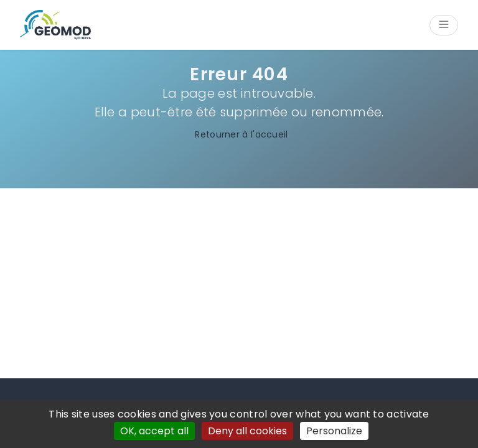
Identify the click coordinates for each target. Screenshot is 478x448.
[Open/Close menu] (444, 25)
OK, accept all (154, 431)
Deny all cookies (247, 431)
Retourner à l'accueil (239, 134)
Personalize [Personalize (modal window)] (334, 431)
